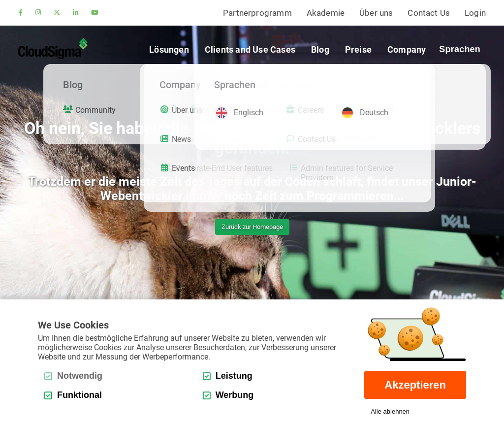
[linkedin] (76, 13)
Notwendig (73, 376)
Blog (320, 49)
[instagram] (38, 13)
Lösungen (169, 49)
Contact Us (429, 13)
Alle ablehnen (390, 411)
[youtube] (95, 13)
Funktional (73, 395)
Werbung (228, 395)
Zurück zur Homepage (252, 227)
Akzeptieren (415, 385)
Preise (358, 49)
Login (475, 13)
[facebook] (21, 13)
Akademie (326, 13)
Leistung (228, 376)
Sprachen (460, 49)
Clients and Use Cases (250, 49)
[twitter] (57, 13)
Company (407, 49)
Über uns (376, 13)
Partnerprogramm (257, 13)
